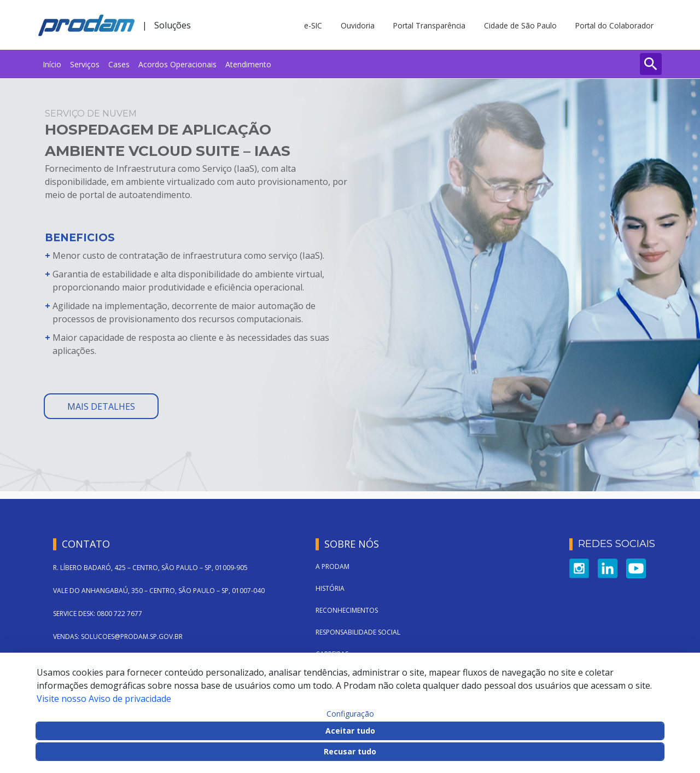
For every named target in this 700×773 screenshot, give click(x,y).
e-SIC (313, 25)
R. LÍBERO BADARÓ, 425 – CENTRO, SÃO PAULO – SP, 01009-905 (150, 568)
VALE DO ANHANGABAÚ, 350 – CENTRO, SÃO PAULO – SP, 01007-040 (159, 591)
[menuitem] (52, 64)
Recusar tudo (350, 751)
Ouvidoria (358, 25)
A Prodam (332, 566)
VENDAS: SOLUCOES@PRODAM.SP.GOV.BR (118, 637)
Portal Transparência (429, 25)
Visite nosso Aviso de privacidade (104, 699)
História (330, 588)
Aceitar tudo (350, 731)
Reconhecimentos (347, 610)
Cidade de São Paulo (520, 25)
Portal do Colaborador (614, 25)
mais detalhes (101, 406)
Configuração (350, 714)
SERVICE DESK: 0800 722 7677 (98, 614)
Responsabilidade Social (358, 632)
